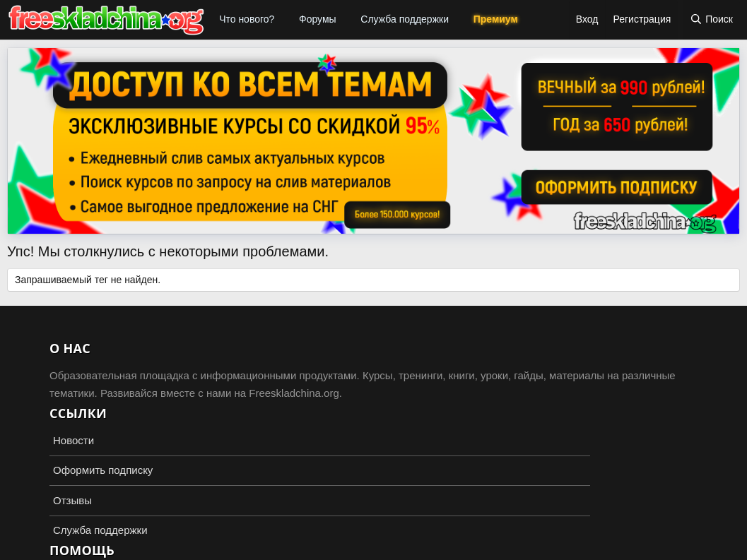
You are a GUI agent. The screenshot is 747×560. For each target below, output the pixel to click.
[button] (284, 20)
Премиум (496, 19)
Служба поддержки (405, 19)
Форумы (318, 19)
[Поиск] (711, 20)
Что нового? (247, 19)
